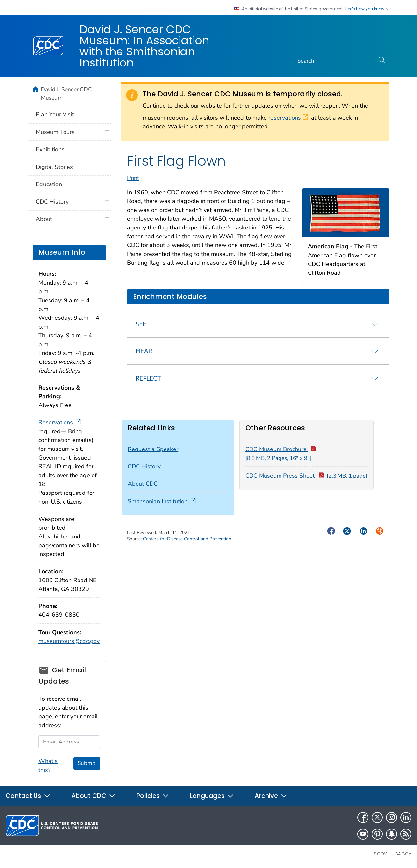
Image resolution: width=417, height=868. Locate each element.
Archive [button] (271, 796)
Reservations (60, 422)
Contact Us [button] (28, 796)
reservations (288, 118)
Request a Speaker (153, 449)
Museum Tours (55, 132)
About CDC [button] (93, 796)
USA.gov (402, 854)
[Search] (334, 61)
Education (49, 184)
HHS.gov (377, 854)
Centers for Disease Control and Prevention (187, 539)
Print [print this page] (133, 178)
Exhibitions (50, 149)
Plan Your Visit (55, 114)
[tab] (258, 324)
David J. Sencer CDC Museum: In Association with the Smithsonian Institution (144, 46)
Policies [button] (153, 796)
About (44, 219)
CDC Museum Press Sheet (306, 476)
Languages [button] (212, 796)
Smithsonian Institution (162, 501)
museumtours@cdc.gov (69, 641)
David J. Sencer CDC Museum (66, 94)
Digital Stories (54, 167)
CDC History (144, 466)
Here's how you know (367, 9)
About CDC (143, 484)
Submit (86, 763)
